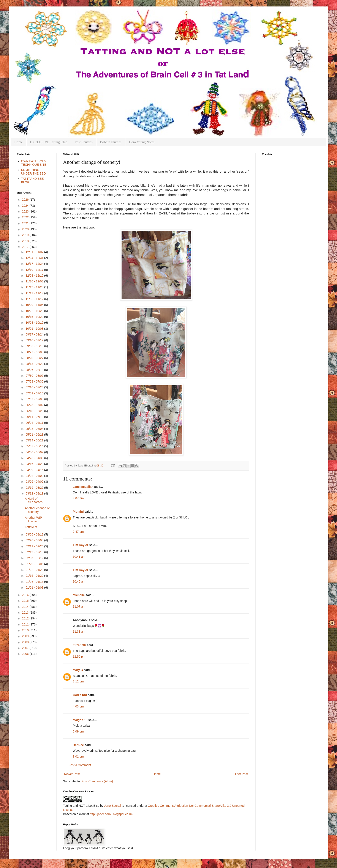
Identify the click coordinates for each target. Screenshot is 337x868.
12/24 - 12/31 (35, 258)
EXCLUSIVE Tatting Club (49, 142)
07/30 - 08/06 (35, 376)
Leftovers (31, 527)
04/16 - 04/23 (35, 464)
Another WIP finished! (33, 519)
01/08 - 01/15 (35, 582)
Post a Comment (80, 765)
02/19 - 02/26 (35, 546)
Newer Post (72, 774)
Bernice (78, 745)
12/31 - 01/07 (35, 252)
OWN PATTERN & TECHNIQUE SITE (34, 163)
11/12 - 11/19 (35, 293)
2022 (26, 217)
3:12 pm (78, 681)
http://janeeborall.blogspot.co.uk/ (112, 814)
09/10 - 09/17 (35, 340)
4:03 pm (78, 706)
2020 (26, 229)
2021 (26, 223)
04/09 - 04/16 (35, 470)
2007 (26, 648)
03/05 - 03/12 (35, 534)
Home (18, 142)
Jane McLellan (83, 487)
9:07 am (78, 498)
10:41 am (79, 557)
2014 (26, 607)
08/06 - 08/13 (35, 370)
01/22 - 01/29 (35, 570)
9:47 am (78, 532)
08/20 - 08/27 (35, 358)
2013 (26, 613)
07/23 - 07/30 (35, 381)
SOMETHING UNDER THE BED (33, 172)
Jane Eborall (112, 806)
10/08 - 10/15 (35, 323)
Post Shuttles (84, 142)
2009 (26, 636)
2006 (26, 654)
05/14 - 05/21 (35, 440)
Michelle (79, 595)
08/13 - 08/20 (35, 364)
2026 (26, 200)
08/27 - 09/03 (35, 352)
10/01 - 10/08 (35, 329)
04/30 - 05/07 (35, 452)
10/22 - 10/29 (35, 311)
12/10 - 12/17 (35, 270)
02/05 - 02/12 (35, 558)
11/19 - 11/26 (35, 287)
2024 (26, 206)
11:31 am (79, 632)
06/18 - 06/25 (35, 411)
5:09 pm (78, 731)
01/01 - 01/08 (35, 588)
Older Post (241, 774)
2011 (26, 624)
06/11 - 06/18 (35, 417)
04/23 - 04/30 (35, 458)
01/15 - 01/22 (35, 576)
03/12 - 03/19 (35, 493)
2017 (26, 247)
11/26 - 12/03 (35, 281)
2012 (26, 618)
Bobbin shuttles (111, 142)
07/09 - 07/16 (35, 393)
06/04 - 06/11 (35, 423)
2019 (26, 235)
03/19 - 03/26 (35, 488)
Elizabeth (79, 645)
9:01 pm (78, 756)
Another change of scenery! (37, 510)
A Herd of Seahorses (34, 500)
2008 (26, 642)
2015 (26, 601)
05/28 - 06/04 (35, 429)
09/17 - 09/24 (35, 334)
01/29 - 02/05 (35, 564)
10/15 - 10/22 (35, 317)
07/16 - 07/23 (35, 387)
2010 (26, 630)
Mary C (78, 670)
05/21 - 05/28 (35, 435)
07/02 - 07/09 (35, 399)
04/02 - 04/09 (35, 476)
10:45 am (79, 581)
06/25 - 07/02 (35, 405)
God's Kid (80, 695)
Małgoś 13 (80, 720)
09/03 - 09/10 (35, 346)
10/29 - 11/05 (35, 305)
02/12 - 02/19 (35, 552)
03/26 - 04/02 (35, 482)
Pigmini (78, 512)
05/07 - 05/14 (35, 446)
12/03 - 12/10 (35, 276)
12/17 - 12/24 (35, 264)
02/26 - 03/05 (35, 540)
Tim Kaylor (81, 545)
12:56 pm (79, 657)
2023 (26, 211)
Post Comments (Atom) (97, 781)
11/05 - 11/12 (35, 299)
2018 (26, 241)
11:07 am (79, 606)
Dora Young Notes (142, 142)
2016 (26, 595)
